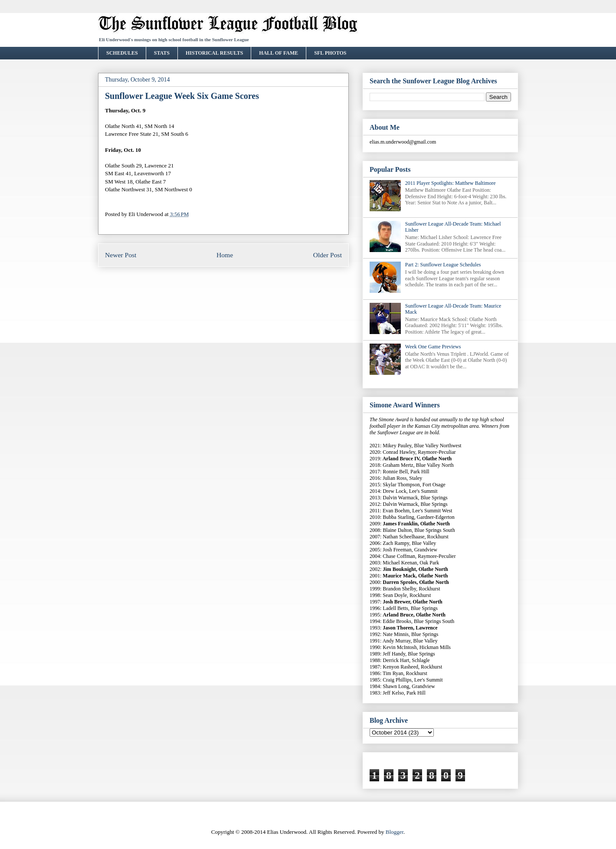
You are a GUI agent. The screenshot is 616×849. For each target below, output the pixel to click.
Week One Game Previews (433, 347)
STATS (162, 53)
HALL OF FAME (279, 53)
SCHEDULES (122, 53)
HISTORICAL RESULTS (214, 53)
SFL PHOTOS (330, 53)
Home (225, 255)
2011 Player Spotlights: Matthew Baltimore (451, 183)
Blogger (395, 832)
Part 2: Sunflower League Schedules (443, 265)
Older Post (328, 255)
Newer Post (121, 255)
